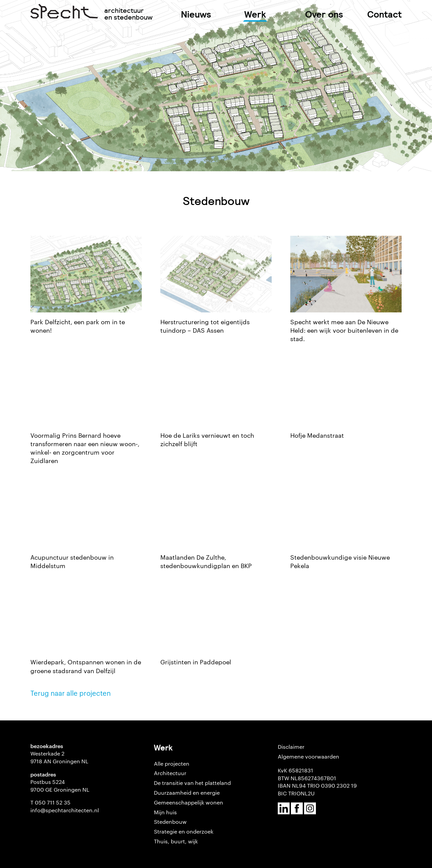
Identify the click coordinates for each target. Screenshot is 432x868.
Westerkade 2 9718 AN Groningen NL (59, 757)
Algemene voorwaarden (308, 756)
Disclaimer (291, 747)
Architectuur (170, 773)
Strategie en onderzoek (184, 831)
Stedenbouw (170, 822)
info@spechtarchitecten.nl (65, 810)
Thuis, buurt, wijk (176, 841)
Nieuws (196, 14)
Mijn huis (165, 812)
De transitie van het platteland (192, 783)
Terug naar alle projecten (71, 693)
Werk (255, 14)
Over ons (324, 14)
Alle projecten (172, 763)
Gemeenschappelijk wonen (188, 802)
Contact (384, 14)
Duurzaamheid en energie (187, 793)
